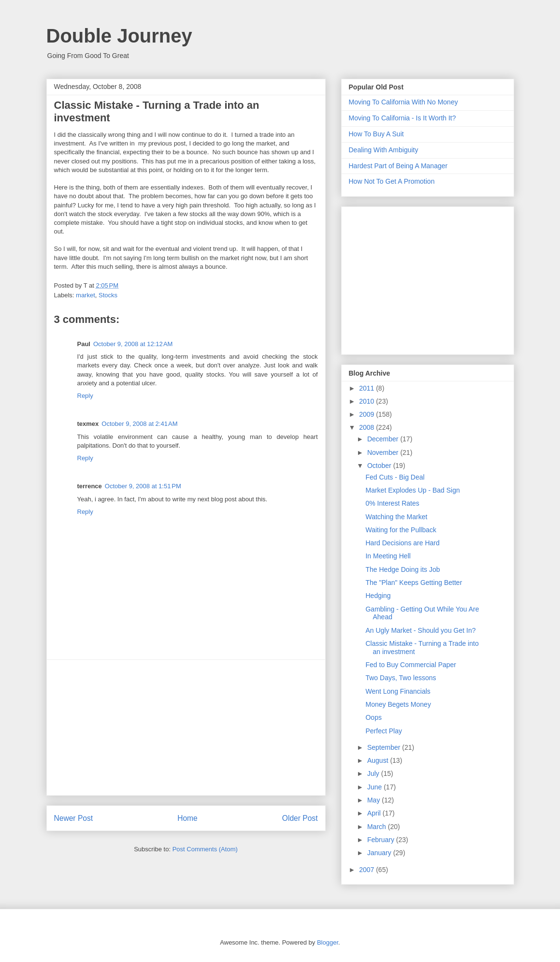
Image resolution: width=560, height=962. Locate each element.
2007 (367, 870)
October (380, 466)
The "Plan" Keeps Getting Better (414, 583)
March (378, 827)
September (385, 747)
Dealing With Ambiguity (384, 150)
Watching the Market (396, 517)
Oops (373, 717)
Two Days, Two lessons (401, 678)
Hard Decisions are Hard (402, 543)
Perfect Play (383, 731)
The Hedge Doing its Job (402, 569)
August (379, 760)
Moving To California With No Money (403, 102)
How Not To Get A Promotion (392, 181)
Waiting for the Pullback (401, 530)
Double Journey (119, 36)
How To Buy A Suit (376, 134)
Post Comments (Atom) (205, 849)
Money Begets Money (398, 704)
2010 (367, 401)
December (384, 439)
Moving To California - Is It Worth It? (402, 118)
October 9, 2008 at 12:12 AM (133, 344)
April (375, 813)
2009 (367, 414)
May (374, 800)
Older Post (300, 818)
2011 (367, 388)
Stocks (108, 295)
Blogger (328, 942)
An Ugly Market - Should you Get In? (420, 630)
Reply (85, 396)
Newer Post (74, 818)
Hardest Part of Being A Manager (398, 166)
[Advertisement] (186, 728)
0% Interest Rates (392, 503)
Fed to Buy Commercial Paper (411, 665)
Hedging (378, 596)
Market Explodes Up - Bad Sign (412, 490)
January (380, 853)
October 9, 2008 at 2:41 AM (139, 424)
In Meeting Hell (388, 556)
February (382, 840)
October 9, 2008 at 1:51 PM (143, 486)
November (384, 452)
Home (187, 818)
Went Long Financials (398, 691)
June (375, 787)
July (374, 773)
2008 (367, 427)
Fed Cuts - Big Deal (395, 477)
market (86, 295)
